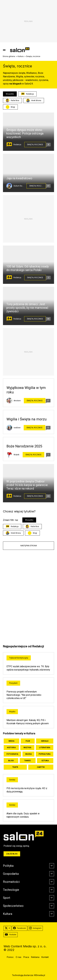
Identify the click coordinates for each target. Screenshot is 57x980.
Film (28, 741)
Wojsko (12, 712)
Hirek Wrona (34, 100)
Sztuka (45, 761)
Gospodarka (11, 874)
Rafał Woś (12, 100)
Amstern (17, 401)
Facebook (20, 928)
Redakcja (27, 94)
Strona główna (9, 56)
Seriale (45, 741)
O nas (19, 957)
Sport (7, 898)
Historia (11, 748)
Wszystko (10, 94)
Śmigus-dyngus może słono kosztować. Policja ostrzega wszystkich (25, 133)
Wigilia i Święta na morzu (27, 419)
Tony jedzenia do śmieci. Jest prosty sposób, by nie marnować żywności (27, 308)
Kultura (21, 56)
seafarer (17, 428)
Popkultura (45, 754)
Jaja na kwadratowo (19, 178)
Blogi (13, 107)
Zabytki (41, 767)
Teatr (15, 767)
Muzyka (27, 748)
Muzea (28, 754)
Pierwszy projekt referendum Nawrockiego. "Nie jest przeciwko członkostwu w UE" (24, 695)
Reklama (35, 957)
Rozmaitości (11, 882)
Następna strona (29, 546)
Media (11, 741)
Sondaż (12, 780)
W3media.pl (40, 975)
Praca (26, 957)
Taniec (28, 761)
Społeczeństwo (13, 906)
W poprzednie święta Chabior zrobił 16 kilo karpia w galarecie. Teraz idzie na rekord (27, 485)
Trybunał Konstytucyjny (19, 658)
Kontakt (45, 957)
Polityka (8, 866)
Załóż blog (12, 854)
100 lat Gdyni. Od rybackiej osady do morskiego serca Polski (28, 268)
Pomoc (10, 957)
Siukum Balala (19, 186)
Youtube (11, 935)
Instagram (35, 928)
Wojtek (16, 455)
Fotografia (12, 754)
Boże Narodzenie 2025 (24, 446)
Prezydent (13, 683)
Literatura (45, 748)
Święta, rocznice (35, 145)
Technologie (11, 890)
